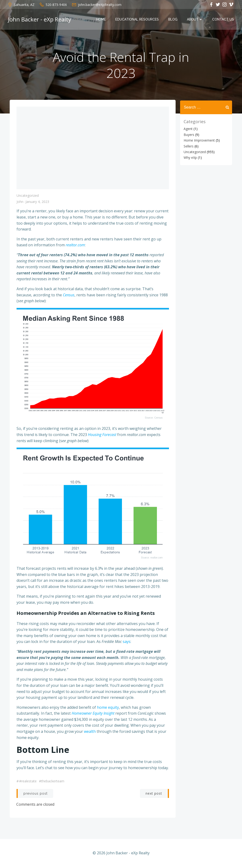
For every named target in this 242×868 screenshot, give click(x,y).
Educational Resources (138, 20)
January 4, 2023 (37, 203)
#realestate (28, 782)
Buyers (188, 134)
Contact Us (224, 20)
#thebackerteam (52, 782)
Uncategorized (28, 197)
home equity (108, 708)
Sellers (188, 146)
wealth (90, 732)
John (20, 203)
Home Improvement (199, 140)
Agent (188, 129)
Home (102, 20)
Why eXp (190, 157)
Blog (173, 20)
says (127, 642)
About (195, 20)
